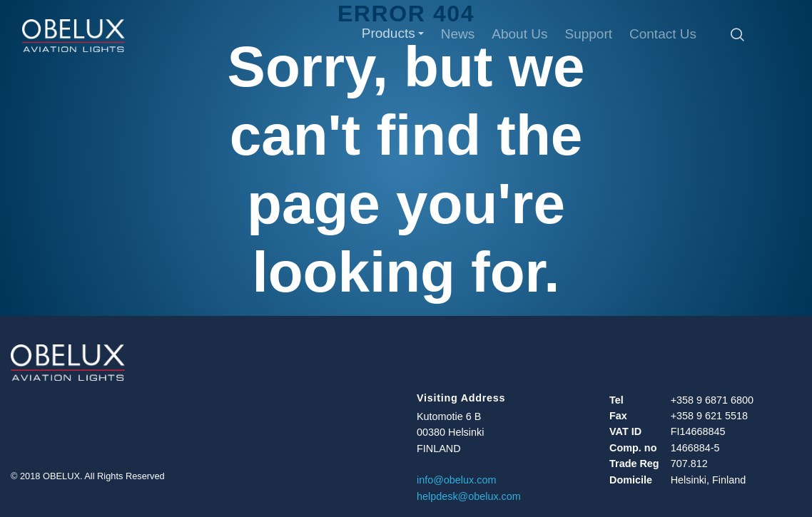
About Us (519, 34)
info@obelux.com (456, 480)
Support (588, 34)
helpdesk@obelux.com (469, 496)
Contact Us (663, 34)
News (458, 34)
